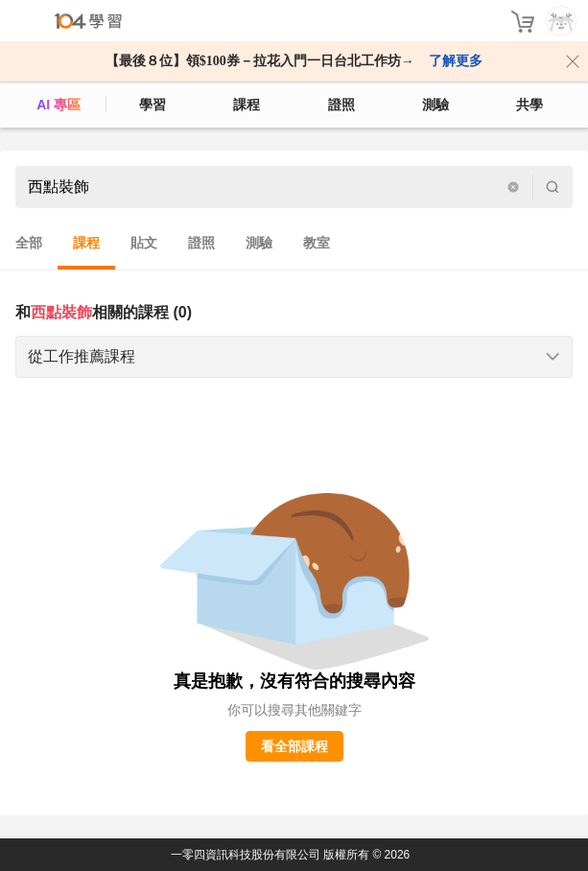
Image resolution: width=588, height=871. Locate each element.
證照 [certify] (341, 105)
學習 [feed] (153, 105)
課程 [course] (247, 105)
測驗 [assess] (435, 105)
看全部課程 (294, 746)
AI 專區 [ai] (59, 105)
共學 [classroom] (529, 105)
